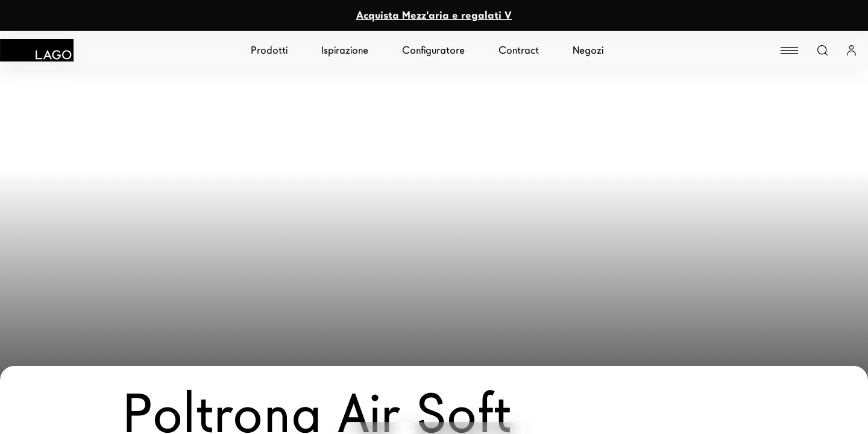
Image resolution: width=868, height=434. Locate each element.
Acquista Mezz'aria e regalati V (434, 15)
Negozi (588, 50)
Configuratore (433, 50)
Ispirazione (345, 50)
